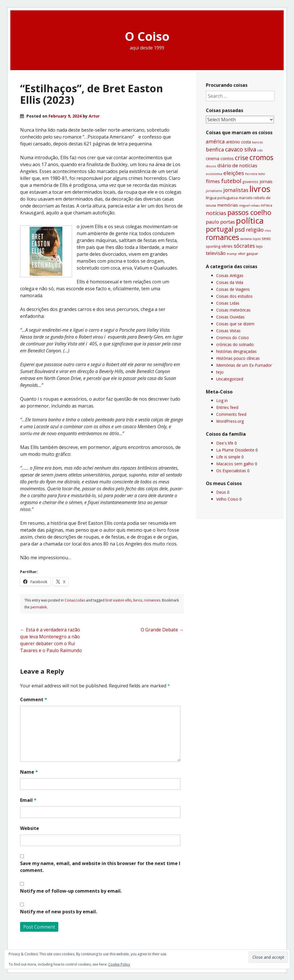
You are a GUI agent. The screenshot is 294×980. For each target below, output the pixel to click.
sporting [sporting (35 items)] (213, 246)
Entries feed (227, 407)
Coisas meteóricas (233, 310)
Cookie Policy (119, 964)
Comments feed (231, 414)
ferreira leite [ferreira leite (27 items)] (255, 174)
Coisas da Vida (230, 282)
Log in (222, 400)
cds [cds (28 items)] (260, 150)
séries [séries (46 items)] (227, 246)
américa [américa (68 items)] (215, 142)
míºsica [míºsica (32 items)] (266, 205)
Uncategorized (230, 379)
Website (30, 828)
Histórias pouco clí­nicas (238, 358)
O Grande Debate (162, 630)
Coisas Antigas (230, 275)
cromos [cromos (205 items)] (261, 157)
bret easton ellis (118, 600)
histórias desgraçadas (236, 351)
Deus (221, 492)
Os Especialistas (231, 471)
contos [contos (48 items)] (227, 158)
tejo (220, 372)
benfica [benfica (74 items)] (215, 149)
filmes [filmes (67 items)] (213, 181)
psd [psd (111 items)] (240, 229)
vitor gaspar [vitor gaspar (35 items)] (248, 253)
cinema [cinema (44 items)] (213, 158)
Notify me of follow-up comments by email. (71, 891)
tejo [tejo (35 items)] (259, 246)
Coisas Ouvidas (230, 317)
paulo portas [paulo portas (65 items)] (220, 222)
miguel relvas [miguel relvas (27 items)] (249, 205)
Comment (34, 700)
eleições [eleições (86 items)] (234, 173)
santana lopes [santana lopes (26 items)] (251, 239)
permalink (39, 607)
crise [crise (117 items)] (242, 158)
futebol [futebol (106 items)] (231, 181)
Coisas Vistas (228, 331)
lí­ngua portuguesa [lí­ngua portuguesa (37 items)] (222, 198)
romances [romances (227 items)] (223, 237)
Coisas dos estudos (234, 296)
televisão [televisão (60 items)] (216, 253)
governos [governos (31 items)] (250, 182)
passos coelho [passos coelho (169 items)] (249, 212)
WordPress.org (230, 421)
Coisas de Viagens (233, 289)
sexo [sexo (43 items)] (266, 238)
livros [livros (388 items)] (260, 189)
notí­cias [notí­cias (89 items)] (216, 213)
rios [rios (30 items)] (268, 230)
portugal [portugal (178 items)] (220, 229)
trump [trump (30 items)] (232, 254)
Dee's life (225, 443)
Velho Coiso (227, 499)
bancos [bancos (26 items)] (257, 142)
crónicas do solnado (235, 344)
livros (138, 600)
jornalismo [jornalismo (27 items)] (214, 191)
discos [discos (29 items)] (211, 166)
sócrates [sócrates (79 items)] (244, 246)
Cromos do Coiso (233, 338)
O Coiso (147, 36)
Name (29, 772)
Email (28, 800)
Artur (94, 116)
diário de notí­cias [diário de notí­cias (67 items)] (237, 165)
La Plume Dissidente (235, 450)
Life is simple (228, 457)
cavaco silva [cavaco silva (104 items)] (241, 149)
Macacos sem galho (235, 464)
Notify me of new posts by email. (59, 912)
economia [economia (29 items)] (214, 174)
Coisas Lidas (75, 600)
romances (152, 600)
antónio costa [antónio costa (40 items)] (238, 142)
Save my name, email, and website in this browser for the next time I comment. (100, 867)
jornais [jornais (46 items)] (266, 181)
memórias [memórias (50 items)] (228, 205)
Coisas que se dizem (235, 324)
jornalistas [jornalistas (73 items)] (236, 190)
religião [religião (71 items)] (255, 230)
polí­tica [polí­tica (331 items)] (250, 220)
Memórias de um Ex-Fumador (244, 365)
